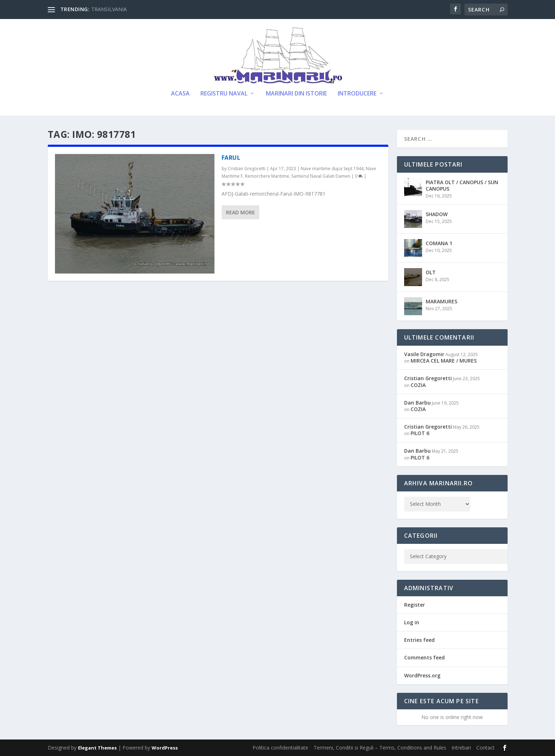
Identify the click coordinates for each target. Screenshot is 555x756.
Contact (485, 748)
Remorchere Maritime (267, 176)
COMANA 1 (439, 243)
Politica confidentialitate (280, 748)
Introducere (357, 94)
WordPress (165, 748)
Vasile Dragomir (424, 354)
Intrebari (461, 748)
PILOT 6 (420, 433)
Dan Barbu (417, 403)
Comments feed (424, 657)
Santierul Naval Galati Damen (321, 176)
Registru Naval (224, 94)
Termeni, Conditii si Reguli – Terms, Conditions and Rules (380, 748)
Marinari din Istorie (296, 94)
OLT (431, 272)
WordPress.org (422, 675)
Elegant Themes (97, 748)
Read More (240, 212)
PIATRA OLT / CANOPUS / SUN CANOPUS (462, 185)
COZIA (418, 385)
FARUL (231, 158)
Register (415, 605)
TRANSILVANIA (109, 9)
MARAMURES (441, 301)
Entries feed (419, 640)
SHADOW (437, 214)
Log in (412, 622)
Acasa (180, 94)
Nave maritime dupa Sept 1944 (332, 169)
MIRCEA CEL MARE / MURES (444, 361)
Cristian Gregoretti (247, 169)
